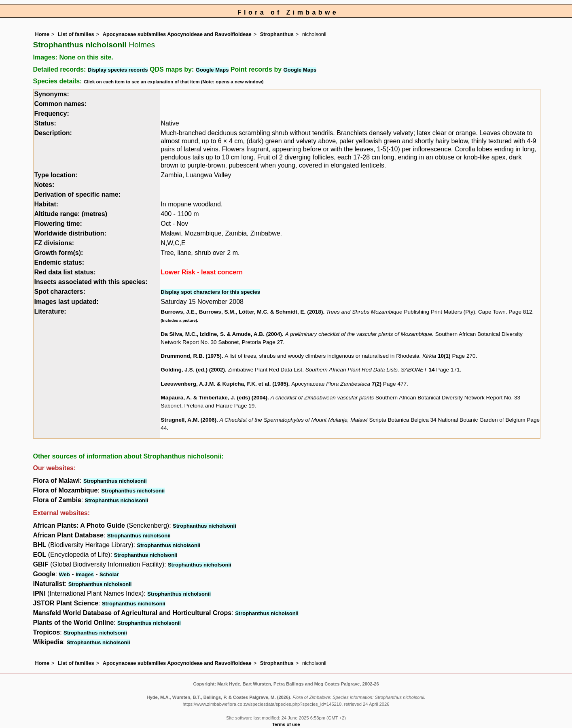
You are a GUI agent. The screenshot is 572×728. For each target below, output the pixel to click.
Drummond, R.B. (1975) (191, 356)
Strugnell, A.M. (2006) (189, 420)
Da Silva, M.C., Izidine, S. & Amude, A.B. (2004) (221, 334)
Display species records (118, 70)
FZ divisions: (54, 243)
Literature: (50, 311)
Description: (53, 133)
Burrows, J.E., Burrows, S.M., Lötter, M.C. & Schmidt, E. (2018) (242, 312)
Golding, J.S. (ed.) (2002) (193, 370)
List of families (76, 34)
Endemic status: (59, 262)
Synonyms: (52, 94)
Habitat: (47, 204)
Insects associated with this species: (91, 282)
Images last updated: (67, 302)
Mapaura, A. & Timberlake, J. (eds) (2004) (214, 398)
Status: (45, 123)
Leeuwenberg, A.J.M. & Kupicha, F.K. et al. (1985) (224, 384)
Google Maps (212, 70)
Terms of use (286, 724)
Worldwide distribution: (70, 233)
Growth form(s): (59, 253)
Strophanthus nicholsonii (115, 481)
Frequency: (52, 114)
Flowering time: (58, 224)
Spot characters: (60, 292)
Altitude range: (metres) (71, 214)
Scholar (109, 574)
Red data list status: (65, 272)
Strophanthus (277, 34)
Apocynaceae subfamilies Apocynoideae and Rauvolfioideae (177, 34)
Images (85, 574)
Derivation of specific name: (77, 194)
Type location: (56, 175)
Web (65, 574)
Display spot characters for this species (210, 292)
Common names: (61, 104)
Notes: (44, 185)
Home (42, 34)
